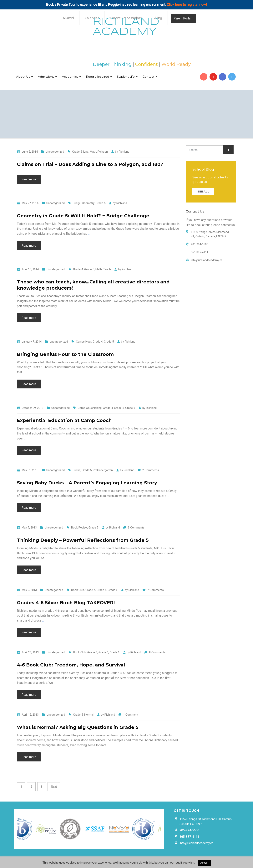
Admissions (46, 77)
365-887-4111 (189, 837)
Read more (29, 179)
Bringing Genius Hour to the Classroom (65, 354)
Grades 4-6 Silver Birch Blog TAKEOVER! (66, 603)
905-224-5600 (189, 830)
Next (54, 787)
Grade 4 (78, 269)
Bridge (77, 203)
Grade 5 (77, 152)
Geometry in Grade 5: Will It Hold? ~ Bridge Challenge (83, 216)
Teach (107, 269)
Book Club (78, 590)
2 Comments (151, 470)
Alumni (68, 18)
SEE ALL (203, 192)
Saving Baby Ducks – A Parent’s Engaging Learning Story (87, 483)
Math (93, 152)
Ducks (77, 470)
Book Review (79, 528)
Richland (124, 152)
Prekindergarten (103, 470)
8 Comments (157, 652)
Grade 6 (130, 408)
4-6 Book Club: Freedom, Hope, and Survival (71, 665)
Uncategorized (55, 152)
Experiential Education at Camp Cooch (64, 420)
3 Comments (136, 528)
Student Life (126, 77)
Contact (148, 77)
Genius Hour (84, 342)
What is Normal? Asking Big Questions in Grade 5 (78, 727)
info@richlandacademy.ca (196, 843)
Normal (89, 715)
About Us (23, 77)
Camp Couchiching (90, 408)
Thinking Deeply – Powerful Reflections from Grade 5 (83, 540)
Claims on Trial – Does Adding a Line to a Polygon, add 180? (90, 164)
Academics (70, 77)
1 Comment (131, 715)
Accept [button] (204, 863)
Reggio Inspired (98, 77)
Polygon (103, 152)
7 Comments (155, 590)
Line (86, 152)
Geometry (88, 203)
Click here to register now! (187, 5)
